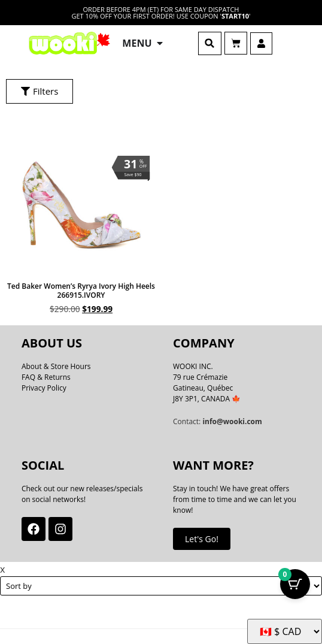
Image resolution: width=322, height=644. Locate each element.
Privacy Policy (44, 388)
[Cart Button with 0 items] (295, 584)
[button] (210, 43)
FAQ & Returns (46, 377)
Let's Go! (202, 539)
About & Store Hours (56, 366)
